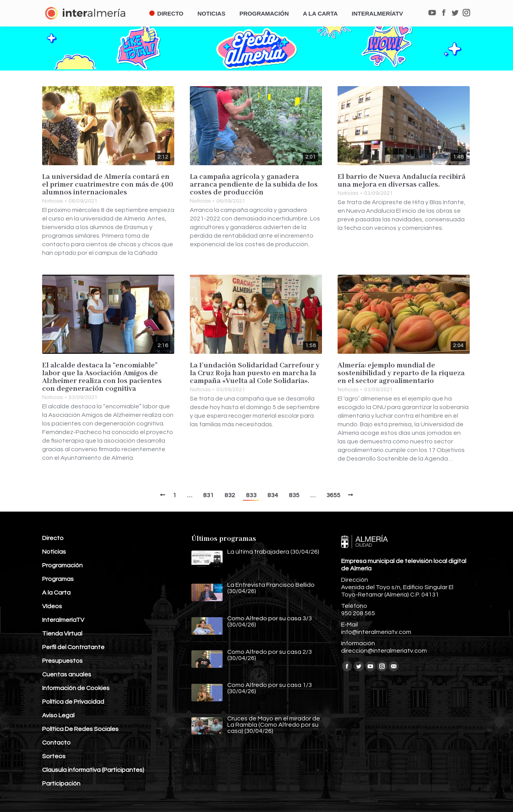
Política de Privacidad (73, 702)
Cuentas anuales (67, 674)
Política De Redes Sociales (80, 729)
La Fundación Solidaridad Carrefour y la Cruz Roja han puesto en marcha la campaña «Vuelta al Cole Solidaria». (255, 373)
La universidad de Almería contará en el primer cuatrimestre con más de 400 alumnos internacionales (108, 185)
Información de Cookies (76, 688)
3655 (333, 495)
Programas (58, 579)
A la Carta (56, 593)
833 (251, 495)
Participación (61, 784)
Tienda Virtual (62, 634)
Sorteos (54, 756)
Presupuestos (62, 661)
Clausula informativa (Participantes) (93, 770)
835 (294, 495)
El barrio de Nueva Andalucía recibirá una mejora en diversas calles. (402, 181)
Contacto (56, 743)
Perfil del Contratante (73, 647)
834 (273, 495)
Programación (62, 565)
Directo (53, 538)
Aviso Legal (58, 715)
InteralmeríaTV (63, 620)
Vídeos (52, 606)
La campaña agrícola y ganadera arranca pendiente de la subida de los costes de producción (254, 185)
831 (208, 495)
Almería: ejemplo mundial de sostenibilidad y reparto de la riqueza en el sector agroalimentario (401, 373)
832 (230, 495)
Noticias (52, 201)
